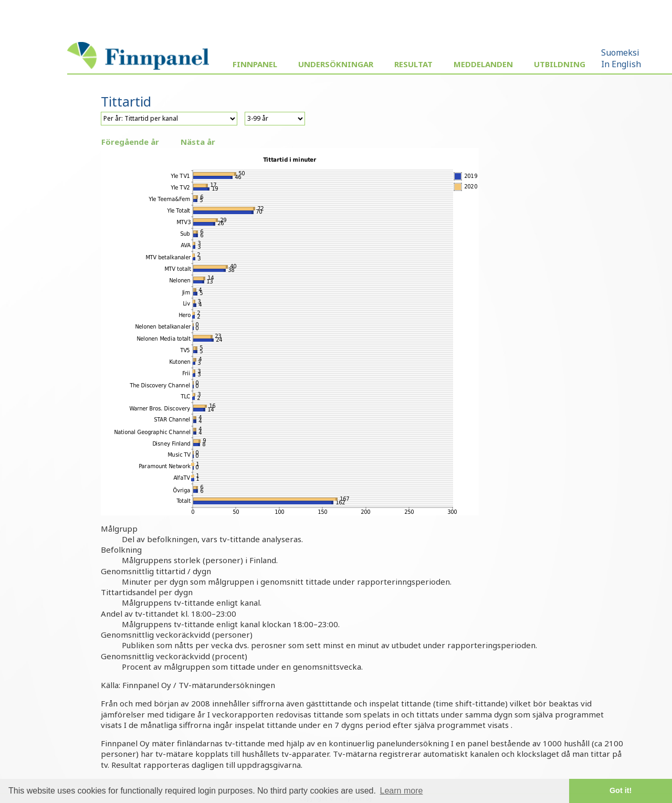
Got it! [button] (621, 790)
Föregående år (130, 142)
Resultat (413, 64)
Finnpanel (255, 64)
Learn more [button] (402, 791)
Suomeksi (620, 52)
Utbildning (560, 64)
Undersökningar (336, 64)
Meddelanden (483, 64)
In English (621, 64)
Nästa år (198, 142)
